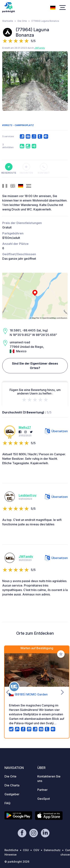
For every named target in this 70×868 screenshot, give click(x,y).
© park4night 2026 (17, 862)
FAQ (7, 803)
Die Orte (22, 21)
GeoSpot (44, 799)
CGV (36, 850)
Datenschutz (52, 850)
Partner (42, 790)
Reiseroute (9, 169)
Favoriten (26, 169)
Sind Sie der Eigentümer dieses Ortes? (35, 366)
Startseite (8, 21)
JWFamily (40, 48)
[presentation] (8, 81)
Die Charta (12, 785)
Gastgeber (12, 794)
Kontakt (44, 169)
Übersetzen (56, 431)
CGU (26, 850)
